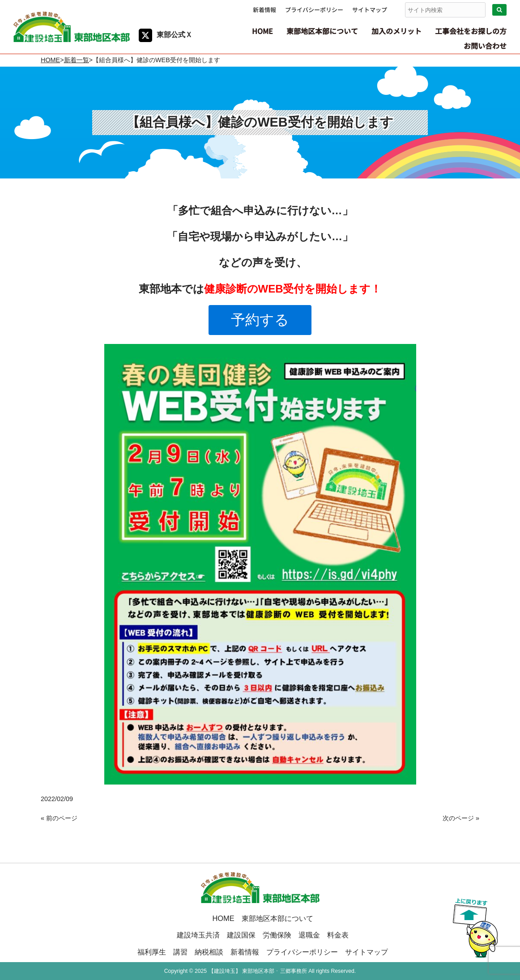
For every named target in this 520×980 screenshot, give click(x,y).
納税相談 (209, 952)
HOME (50, 60)
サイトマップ (370, 10)
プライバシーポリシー (314, 10)
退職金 (309, 935)
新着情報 (264, 10)
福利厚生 (152, 952)
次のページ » (461, 818)
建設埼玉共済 (198, 935)
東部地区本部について (277, 918)
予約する (260, 320)
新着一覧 (77, 60)
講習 (180, 952)
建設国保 (241, 935)
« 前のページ (59, 818)
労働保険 (277, 935)
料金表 (338, 935)
